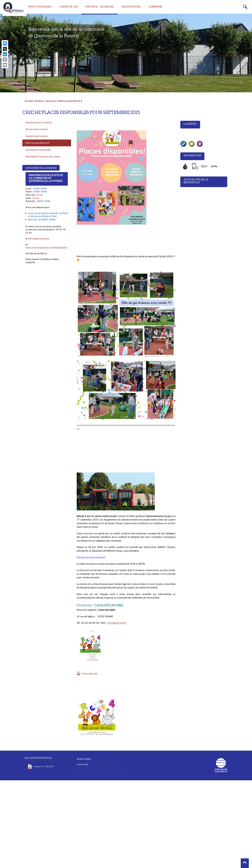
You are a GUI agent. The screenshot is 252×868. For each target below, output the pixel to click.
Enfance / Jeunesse (45, 101)
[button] (245, 863)
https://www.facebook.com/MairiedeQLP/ (46, 247)
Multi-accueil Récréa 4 (70, 101)
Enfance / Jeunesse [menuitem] (100, 7)
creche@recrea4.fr (117, 623)
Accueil (29, 101)
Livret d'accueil (90, 674)
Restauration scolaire (37, 129)
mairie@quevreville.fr (39, 238)
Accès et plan (83, 764)
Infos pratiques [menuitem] (40, 7)
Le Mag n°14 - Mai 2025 (43, 767)
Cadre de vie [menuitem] (69, 7)
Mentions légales (84, 759)
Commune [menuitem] (156, 7)
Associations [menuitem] (131, 7)
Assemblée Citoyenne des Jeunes (43, 156)
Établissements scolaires (39, 122)
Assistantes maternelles (38, 150)
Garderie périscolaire (37, 136)
